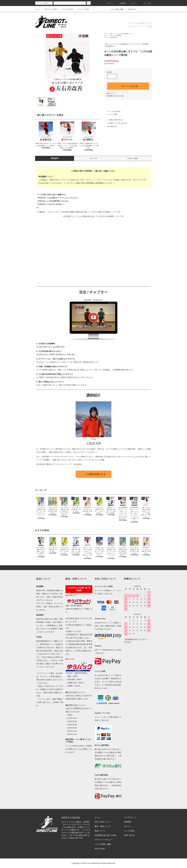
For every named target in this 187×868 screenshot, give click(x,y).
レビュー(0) (132, 158)
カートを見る (129, 831)
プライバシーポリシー (104, 840)
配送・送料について (103, 826)
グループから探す (66, 9)
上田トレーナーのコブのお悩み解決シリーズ (121, 34)
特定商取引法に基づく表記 (115, 96)
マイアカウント (130, 817)
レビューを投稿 (111, 114)
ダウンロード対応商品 (115, 35)
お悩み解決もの (114, 37)
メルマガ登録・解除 (115, 9)
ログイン (133, 3)
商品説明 (55, 158)
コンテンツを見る (82, 9)
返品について (111, 93)
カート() (146, 3)
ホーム (38, 9)
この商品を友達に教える (114, 120)
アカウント (109, 3)
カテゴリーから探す (49, 9)
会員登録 (121, 3)
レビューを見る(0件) (112, 111)
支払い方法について (103, 822)
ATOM (102, 849)
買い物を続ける (111, 126)
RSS (97, 849)
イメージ (93, 158)
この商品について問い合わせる (116, 123)
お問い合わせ (131, 9)
